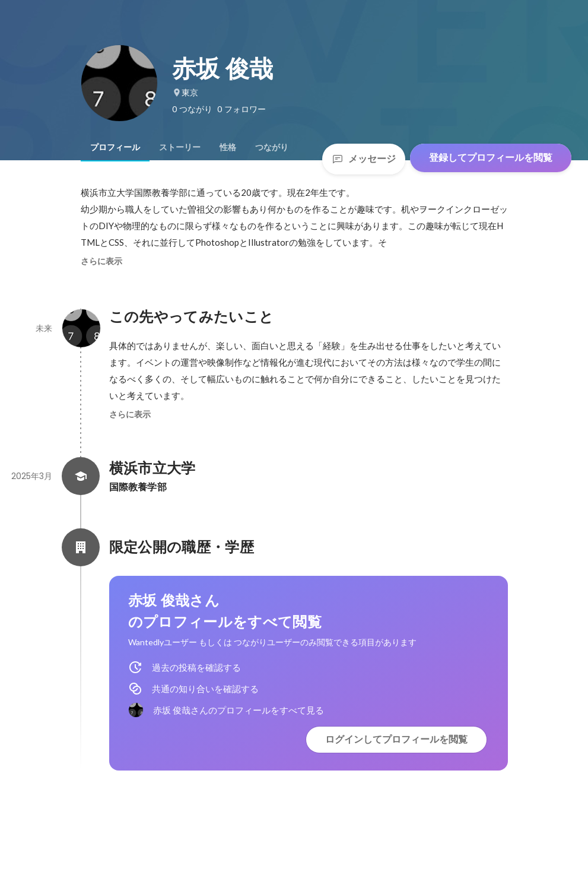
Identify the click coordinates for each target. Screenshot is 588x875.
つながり (272, 147)
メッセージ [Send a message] (364, 159)
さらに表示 (101, 261)
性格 (228, 147)
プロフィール (115, 147)
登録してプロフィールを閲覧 (491, 158)
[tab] (115, 147)
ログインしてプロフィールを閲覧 (396, 739)
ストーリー (180, 147)
